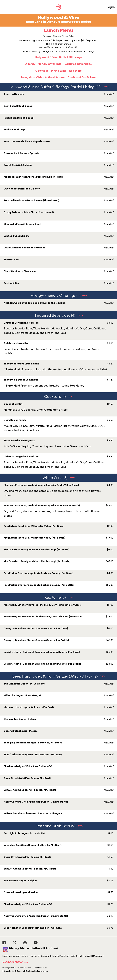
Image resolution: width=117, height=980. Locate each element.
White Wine (59, 71)
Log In (111, 7)
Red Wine (75, 71)
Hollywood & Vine (59, 18)
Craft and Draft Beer (82, 77)
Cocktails (42, 71)
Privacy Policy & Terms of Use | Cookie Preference (25, 971)
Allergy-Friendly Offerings (43, 64)
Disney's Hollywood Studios (69, 22)
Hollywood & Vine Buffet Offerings (59, 57)
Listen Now (16, 962)
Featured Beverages (78, 64)
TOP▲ (107, 87)
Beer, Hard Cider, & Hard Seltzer (43, 77)
